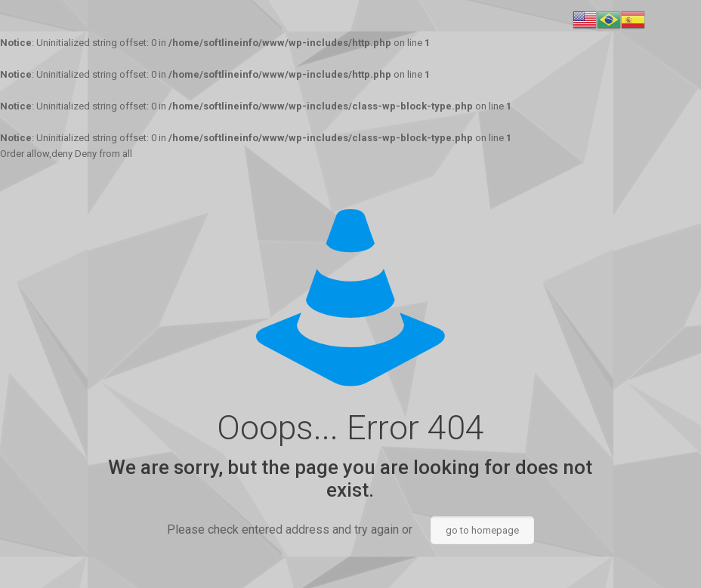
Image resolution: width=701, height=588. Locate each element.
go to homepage (482, 530)
